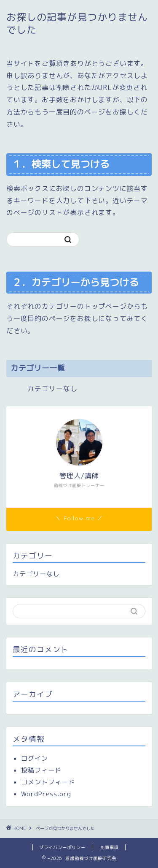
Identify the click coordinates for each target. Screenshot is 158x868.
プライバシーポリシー (62, 847)
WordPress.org (46, 794)
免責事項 (110, 847)
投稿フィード (41, 770)
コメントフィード (48, 782)
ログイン (35, 758)
